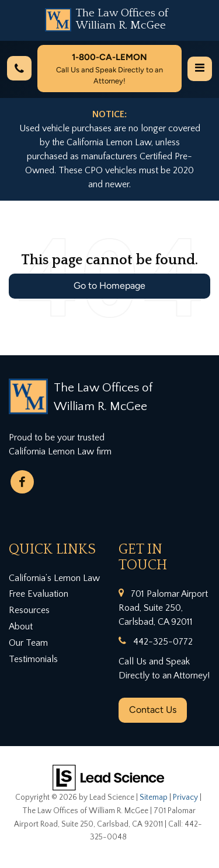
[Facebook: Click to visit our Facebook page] (22, 482)
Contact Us (153, 710)
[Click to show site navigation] (200, 69)
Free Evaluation (39, 594)
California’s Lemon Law (54, 578)
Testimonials (33, 659)
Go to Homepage (109, 286)
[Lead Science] (108, 777)
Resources (29, 610)
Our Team (28, 643)
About (21, 626)
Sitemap (154, 797)
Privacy (185, 797)
